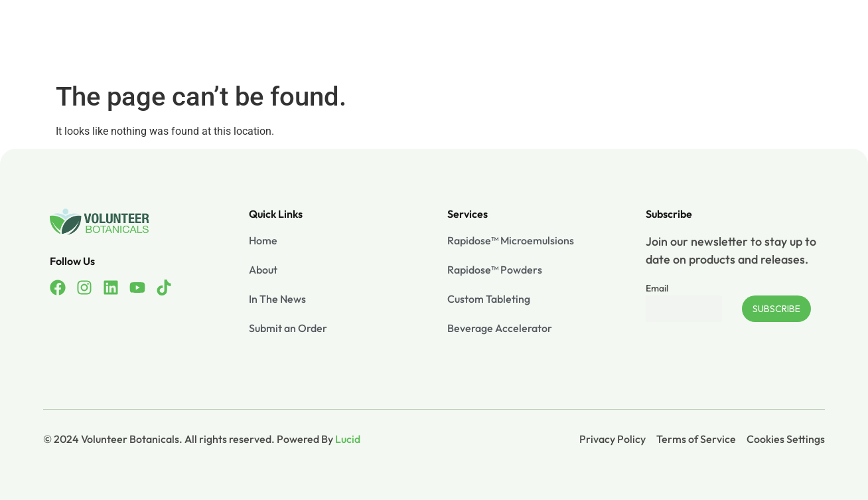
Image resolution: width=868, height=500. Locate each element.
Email (657, 288)
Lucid (348, 439)
